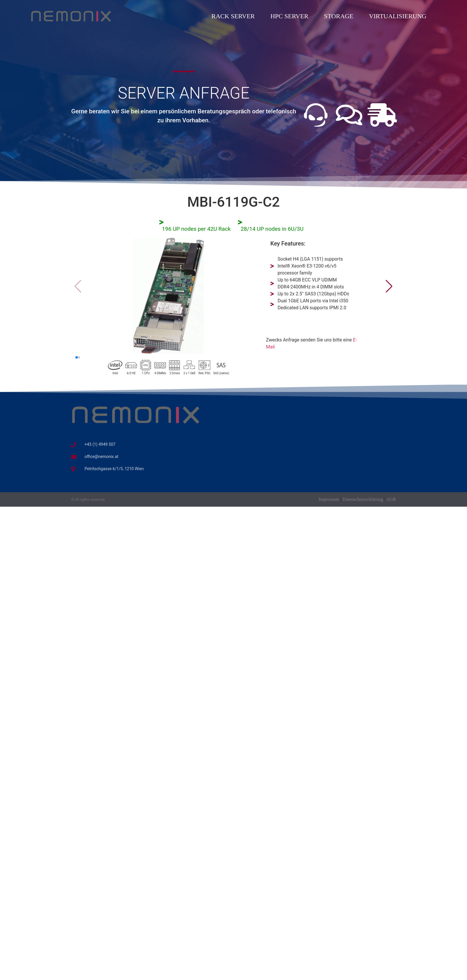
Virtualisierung (398, 16)
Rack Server (233, 16)
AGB (391, 499)
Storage (339, 16)
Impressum (329, 499)
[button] (389, 286)
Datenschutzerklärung (363, 499)
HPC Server (289, 16)
